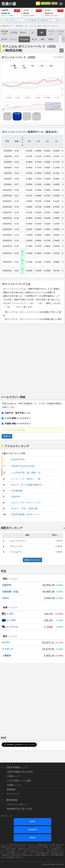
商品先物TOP (5, 32)
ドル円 (10, 614)
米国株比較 (44, 20)
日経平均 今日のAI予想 (23, 466)
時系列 (51, 39)
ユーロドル (12, 627)
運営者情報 (12, 800)
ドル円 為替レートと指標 (19, 781)
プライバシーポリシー (18, 804)
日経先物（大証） (11, 592)
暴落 (43, 39)
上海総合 (7, 655)
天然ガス (23, 32)
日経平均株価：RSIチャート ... (27, 514)
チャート (14, 39)
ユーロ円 (11, 620)
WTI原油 (14, 32)
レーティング (20, 20)
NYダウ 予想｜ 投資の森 (24, 508)
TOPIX (6, 598)
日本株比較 (33, 20)
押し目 (54, 3)
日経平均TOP (18, 459)
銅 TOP (4, 39)
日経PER (16, 497)
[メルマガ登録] (38, 3)
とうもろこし (60, 32)
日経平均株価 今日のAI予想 (20, 772)
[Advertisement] (32, 358)
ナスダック (8, 649)
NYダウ (6, 642)
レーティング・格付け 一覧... (27, 479)
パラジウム (51, 32)
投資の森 (9, 4)
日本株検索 (17, 491)
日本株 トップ (14, 776)
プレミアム (46, 3)
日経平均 (7, 585)
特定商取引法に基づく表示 (20, 809)
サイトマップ (13, 794)
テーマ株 (55, 20)
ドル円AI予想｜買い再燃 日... (27, 473)
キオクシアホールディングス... (27, 503)
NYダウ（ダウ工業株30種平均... (27, 485)
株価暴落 (11, 789)
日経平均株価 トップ (17, 767)
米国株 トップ (14, 785)
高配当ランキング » (32, 560)
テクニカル (24, 39)
